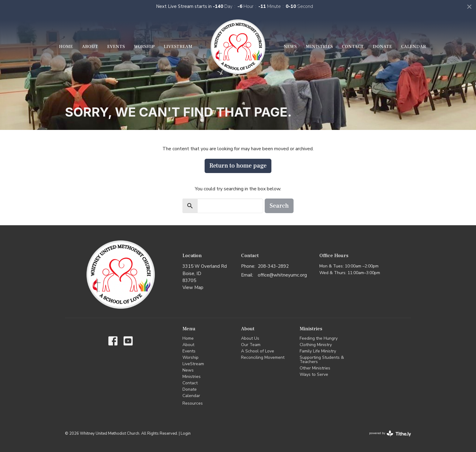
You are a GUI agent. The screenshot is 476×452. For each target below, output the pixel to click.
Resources (193, 403)
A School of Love (258, 351)
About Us (250, 338)
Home (66, 47)
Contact (353, 47)
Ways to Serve (314, 374)
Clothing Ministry (316, 345)
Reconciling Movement (263, 357)
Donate (382, 47)
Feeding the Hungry (319, 338)
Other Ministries (315, 368)
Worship (144, 47)
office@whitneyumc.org (282, 275)
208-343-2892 (273, 266)
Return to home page (238, 166)
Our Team (251, 345)
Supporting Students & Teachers (322, 360)
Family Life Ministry (318, 351)
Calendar (413, 47)
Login (186, 433)
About (90, 47)
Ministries (319, 47)
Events (116, 47)
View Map (193, 287)
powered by (390, 434)
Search (279, 206)
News (290, 47)
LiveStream (178, 47)
